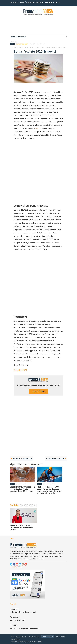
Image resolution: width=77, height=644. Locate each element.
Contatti (21, 2)
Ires (37, 128)
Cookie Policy (16, 639)
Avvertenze (30, 2)
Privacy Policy (60, 636)
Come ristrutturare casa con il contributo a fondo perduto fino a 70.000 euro (22, 489)
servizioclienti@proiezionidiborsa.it (25, 628)
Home (12, 42)
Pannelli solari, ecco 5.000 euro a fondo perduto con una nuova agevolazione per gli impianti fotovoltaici (49, 490)
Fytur (39, 642)
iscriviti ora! (38, 391)
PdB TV (57, 2)
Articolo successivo (55, 458)
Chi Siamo (13, 2)
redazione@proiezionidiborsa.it (23, 612)
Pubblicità (39, 2)
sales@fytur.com (17, 620)
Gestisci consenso (48, 636)
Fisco (17, 42)
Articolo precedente (22, 458)
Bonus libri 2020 (20, 370)
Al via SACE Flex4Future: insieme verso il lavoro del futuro (21, 528)
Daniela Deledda (22, 44)
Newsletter (49, 2)
